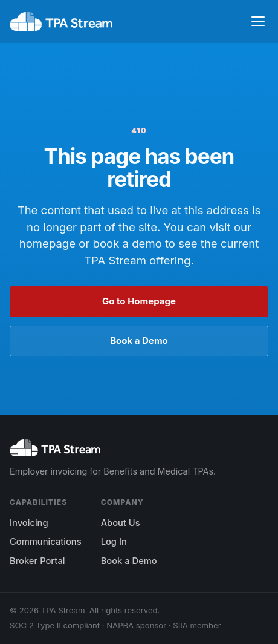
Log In (114, 542)
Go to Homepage (139, 301)
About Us (121, 523)
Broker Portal (37, 561)
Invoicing (29, 523)
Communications (46, 542)
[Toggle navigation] (258, 21)
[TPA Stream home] (61, 22)
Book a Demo (139, 340)
